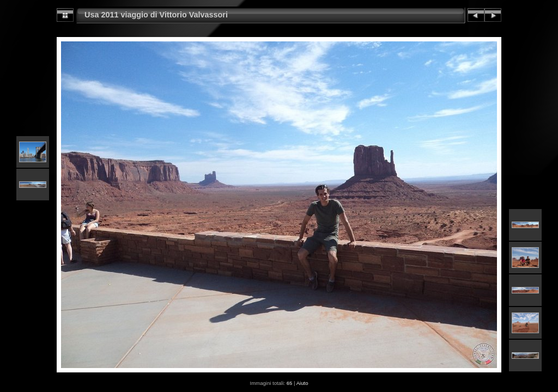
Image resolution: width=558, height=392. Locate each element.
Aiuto (302, 383)
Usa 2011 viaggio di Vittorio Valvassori (156, 15)
